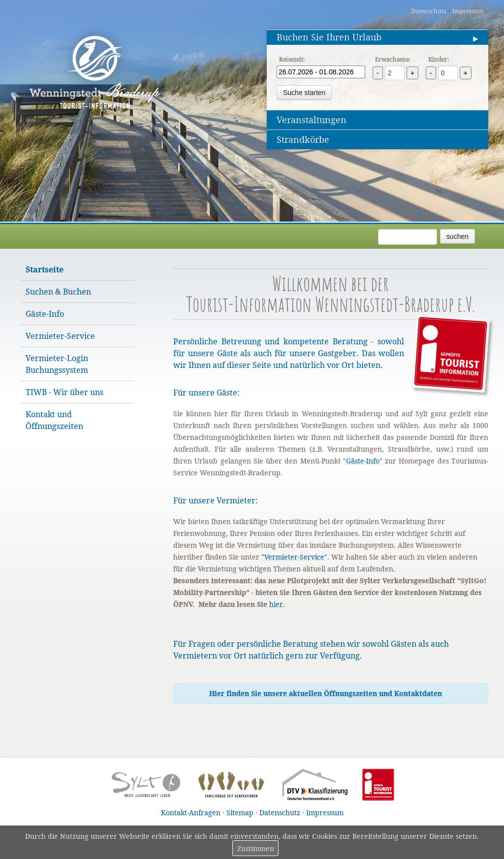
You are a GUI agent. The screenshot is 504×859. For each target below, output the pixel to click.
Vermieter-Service (60, 336)
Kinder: (439, 59)
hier (276, 604)
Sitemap (240, 812)
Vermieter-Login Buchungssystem (57, 364)
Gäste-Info (45, 314)
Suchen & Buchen (58, 292)
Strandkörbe (303, 139)
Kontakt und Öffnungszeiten (54, 420)
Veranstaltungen (312, 120)
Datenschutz (429, 11)
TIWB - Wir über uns (64, 392)
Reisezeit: (292, 59)
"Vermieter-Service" (294, 557)
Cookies (325, 836)
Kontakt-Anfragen (191, 812)
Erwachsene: (393, 59)
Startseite (45, 269)
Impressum (468, 11)
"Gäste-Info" (363, 461)
